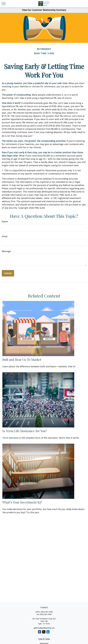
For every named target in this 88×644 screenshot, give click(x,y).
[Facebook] (40, 632)
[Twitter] (44, 632)
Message (6, 251)
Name (5, 221)
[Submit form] (8, 273)
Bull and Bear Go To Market (22, 359)
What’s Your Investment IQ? (22, 502)
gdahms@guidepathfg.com (44, 628)
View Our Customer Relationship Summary (44, 10)
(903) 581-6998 (47, 612)
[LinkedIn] (48, 632)
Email (5, 236)
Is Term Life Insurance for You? (25, 431)
